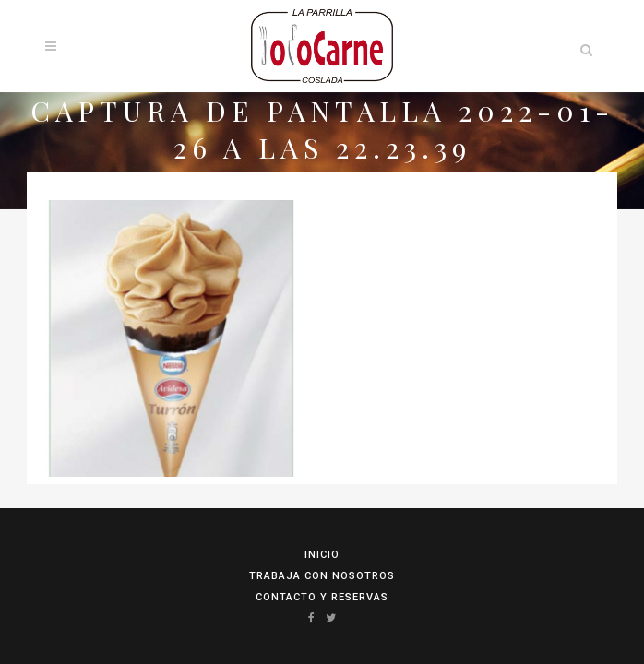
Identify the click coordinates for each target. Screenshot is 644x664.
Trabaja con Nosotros (322, 576)
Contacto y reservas (322, 597)
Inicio (322, 555)
